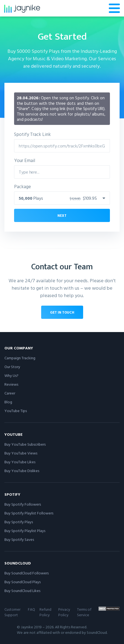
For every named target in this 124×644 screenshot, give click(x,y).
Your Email (25, 160)
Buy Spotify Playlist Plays (25, 531)
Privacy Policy (64, 612)
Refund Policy (45, 612)
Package (23, 186)
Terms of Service (84, 612)
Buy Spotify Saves (19, 539)
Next (62, 215)
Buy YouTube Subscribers (25, 444)
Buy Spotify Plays (19, 522)
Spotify (12, 494)
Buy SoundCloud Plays (23, 582)
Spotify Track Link (32, 134)
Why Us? (11, 375)
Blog (8, 402)
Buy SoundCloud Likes (22, 590)
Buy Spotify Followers (23, 504)
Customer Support (12, 612)
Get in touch (62, 312)
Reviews (11, 384)
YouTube (14, 434)
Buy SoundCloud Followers (27, 573)
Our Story (12, 367)
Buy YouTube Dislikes (22, 471)
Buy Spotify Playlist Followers (29, 513)
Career (10, 393)
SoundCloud (18, 563)
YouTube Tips (16, 411)
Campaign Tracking (20, 358)
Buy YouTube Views (21, 453)
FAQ (31, 609)
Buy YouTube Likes (20, 462)
